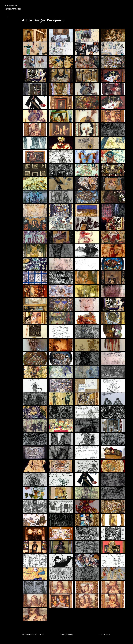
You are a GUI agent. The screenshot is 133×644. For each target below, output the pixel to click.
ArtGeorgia (107, 634)
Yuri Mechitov (69, 634)
